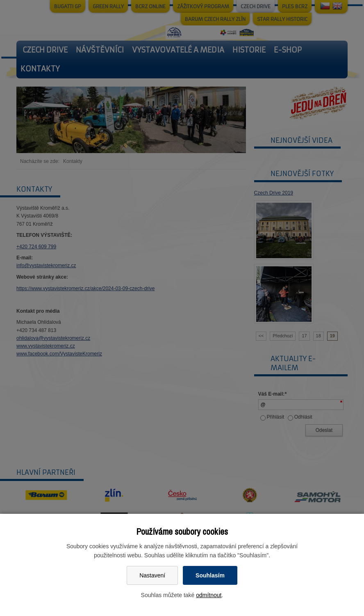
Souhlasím (210, 575)
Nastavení (152, 575)
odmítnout (209, 595)
